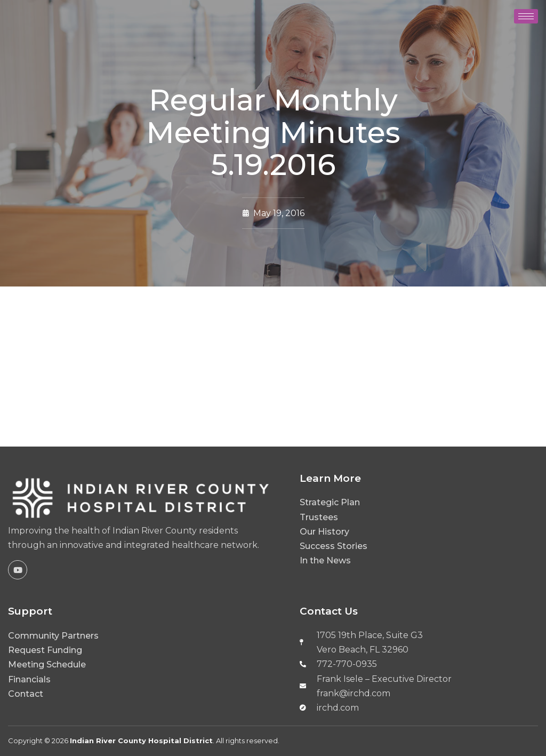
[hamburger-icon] (526, 16)
